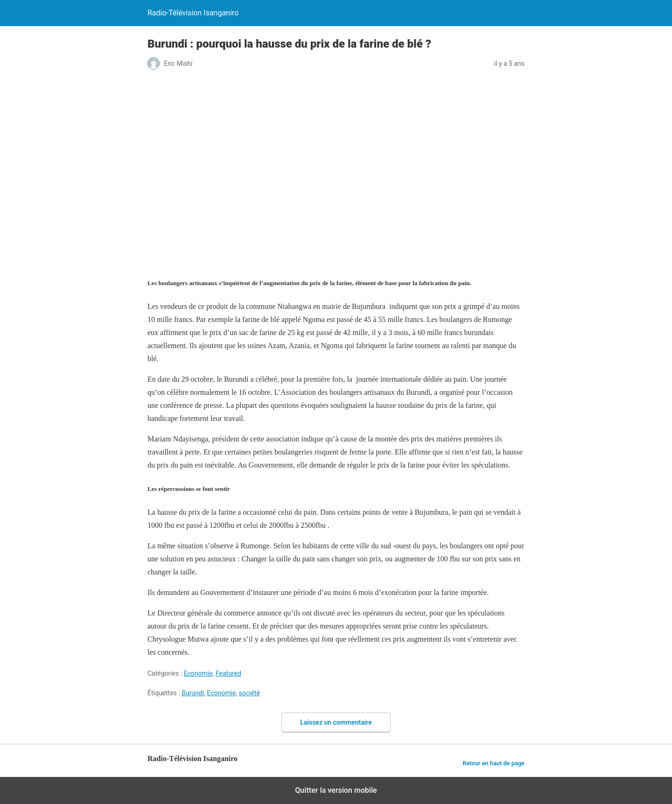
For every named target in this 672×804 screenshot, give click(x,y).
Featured (228, 673)
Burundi (193, 693)
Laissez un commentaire (336, 722)
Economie (198, 673)
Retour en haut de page (493, 763)
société (249, 693)
